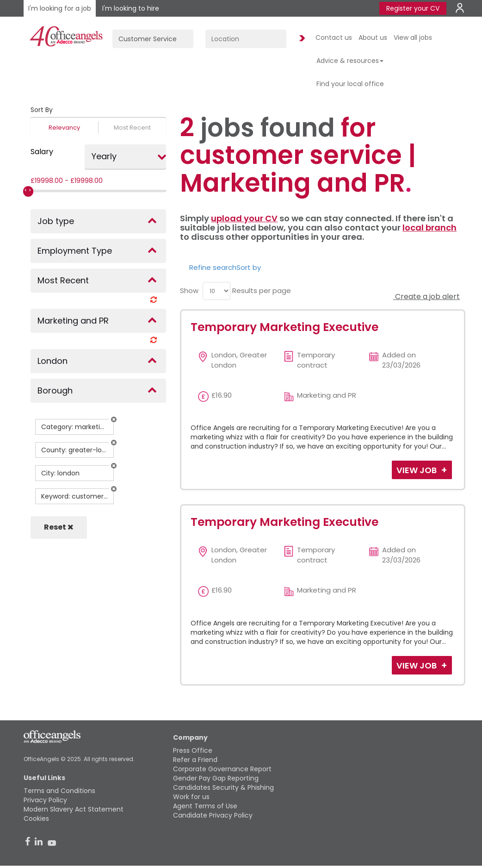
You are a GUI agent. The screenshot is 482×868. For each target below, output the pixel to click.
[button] (114, 419)
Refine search (213, 267)
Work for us (191, 797)
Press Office (193, 750)
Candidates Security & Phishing (223, 787)
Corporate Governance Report (222, 769)
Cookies (36, 818)
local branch (429, 228)
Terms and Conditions (59, 791)
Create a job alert (426, 297)
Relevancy (64, 128)
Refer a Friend (195, 760)
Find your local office (350, 84)
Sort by (249, 267)
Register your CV (413, 8)
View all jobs (413, 37)
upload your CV (244, 218)
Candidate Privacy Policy (213, 815)
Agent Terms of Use (205, 806)
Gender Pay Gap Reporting (216, 778)
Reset (59, 527)
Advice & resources (350, 61)
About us (373, 37)
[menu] (216, 291)
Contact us (334, 37)
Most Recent (132, 128)
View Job (417, 470)
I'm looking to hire (131, 8)
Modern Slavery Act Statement (74, 809)
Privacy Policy (45, 800)
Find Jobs (301, 39)
